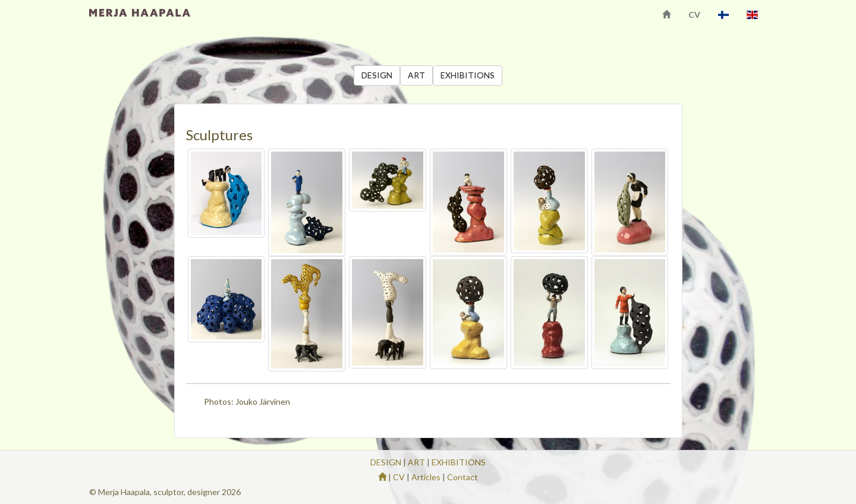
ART (416, 75)
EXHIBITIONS (468, 75)
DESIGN (377, 75)
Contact (462, 477)
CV (694, 15)
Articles (426, 477)
